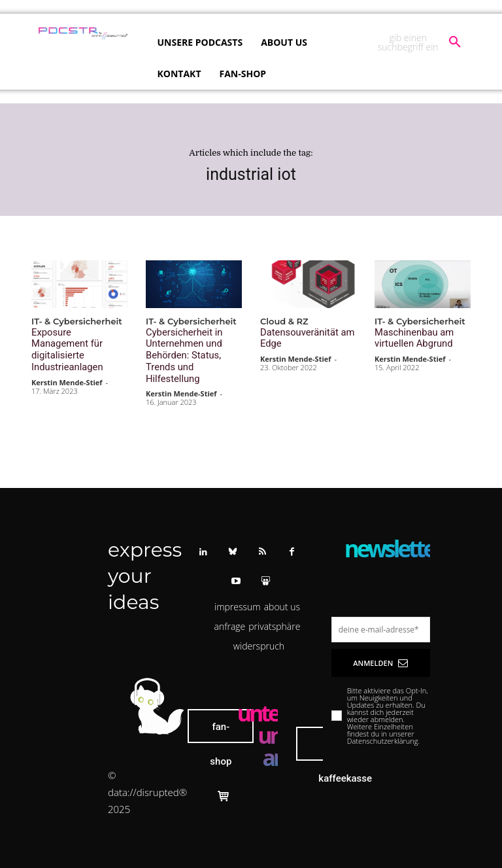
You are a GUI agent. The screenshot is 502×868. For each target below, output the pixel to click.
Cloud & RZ (284, 321)
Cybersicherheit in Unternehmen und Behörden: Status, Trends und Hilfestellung (193, 347)
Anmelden (380, 646)
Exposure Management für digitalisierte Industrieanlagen (75, 342)
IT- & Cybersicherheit (77, 321)
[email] (381, 613)
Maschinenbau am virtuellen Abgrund (410, 337)
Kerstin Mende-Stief (67, 366)
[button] (420, 43)
